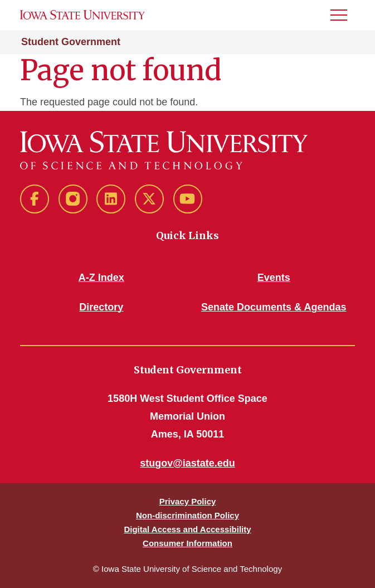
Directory (101, 307)
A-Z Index (101, 278)
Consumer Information (187, 543)
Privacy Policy (188, 501)
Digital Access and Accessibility (187, 529)
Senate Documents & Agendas (274, 307)
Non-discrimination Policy (187, 515)
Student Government (71, 42)
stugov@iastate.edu (187, 463)
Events (274, 278)
